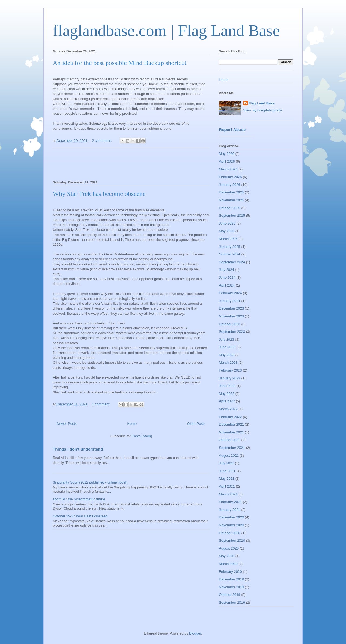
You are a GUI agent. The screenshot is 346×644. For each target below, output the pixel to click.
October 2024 (230, 254)
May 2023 (227, 355)
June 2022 (227, 386)
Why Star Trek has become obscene (99, 194)
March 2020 (228, 564)
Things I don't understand (78, 449)
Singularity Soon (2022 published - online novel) (90, 482)
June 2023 (227, 347)
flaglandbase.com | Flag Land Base (166, 31)
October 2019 (230, 595)
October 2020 (230, 533)
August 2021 (229, 456)
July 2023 (227, 339)
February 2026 (230, 177)
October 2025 (230, 208)
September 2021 (232, 448)
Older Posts (196, 424)
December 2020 (232, 517)
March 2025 (228, 239)
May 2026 (227, 154)
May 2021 (227, 479)
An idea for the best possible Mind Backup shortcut (120, 63)
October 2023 (230, 324)
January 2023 (230, 378)
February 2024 (230, 293)
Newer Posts (67, 424)
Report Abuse (232, 129)
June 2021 (227, 471)
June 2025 (227, 223)
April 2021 (227, 486)
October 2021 (230, 440)
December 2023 (232, 308)
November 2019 (232, 587)
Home (132, 424)
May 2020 (227, 556)
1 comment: (102, 404)
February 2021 (230, 502)
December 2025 (232, 192)
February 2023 (230, 370)
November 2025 (232, 200)
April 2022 (227, 401)
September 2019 (232, 602)
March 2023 (228, 362)
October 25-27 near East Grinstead (80, 516)
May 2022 (227, 394)
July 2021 (227, 463)
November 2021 (232, 432)
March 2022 (228, 409)
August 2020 (229, 548)
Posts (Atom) (142, 436)
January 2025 (230, 247)
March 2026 (228, 169)
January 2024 (230, 301)
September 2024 (232, 262)
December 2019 (232, 579)
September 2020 (232, 540)
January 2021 (230, 510)
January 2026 (230, 185)
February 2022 (230, 417)
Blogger (195, 633)
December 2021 (232, 424)
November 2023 (232, 316)
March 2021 (228, 494)
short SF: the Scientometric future (79, 499)
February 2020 (230, 572)
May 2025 (227, 231)
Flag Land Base (262, 103)
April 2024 (227, 285)
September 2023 (232, 332)
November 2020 (232, 525)
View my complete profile (263, 110)
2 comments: (102, 141)
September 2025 (232, 216)
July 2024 (227, 270)
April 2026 (227, 161)
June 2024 (227, 277)
